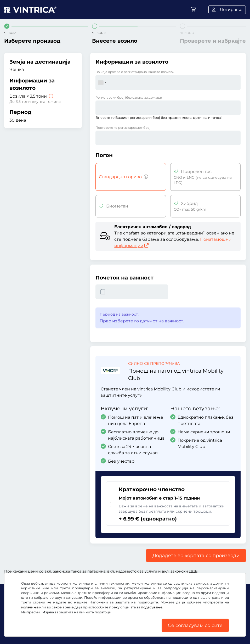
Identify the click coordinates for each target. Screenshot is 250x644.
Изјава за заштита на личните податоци (77, 612)
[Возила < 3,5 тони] (50, 96)
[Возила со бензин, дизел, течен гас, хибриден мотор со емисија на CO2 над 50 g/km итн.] (145, 177)
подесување (152, 607)
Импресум (30, 612)
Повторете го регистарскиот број (123, 128)
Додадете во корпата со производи (196, 556)
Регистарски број (129, 97)
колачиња (30, 607)
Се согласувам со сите (195, 625)
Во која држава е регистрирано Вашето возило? (135, 72)
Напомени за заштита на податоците (124, 602)
